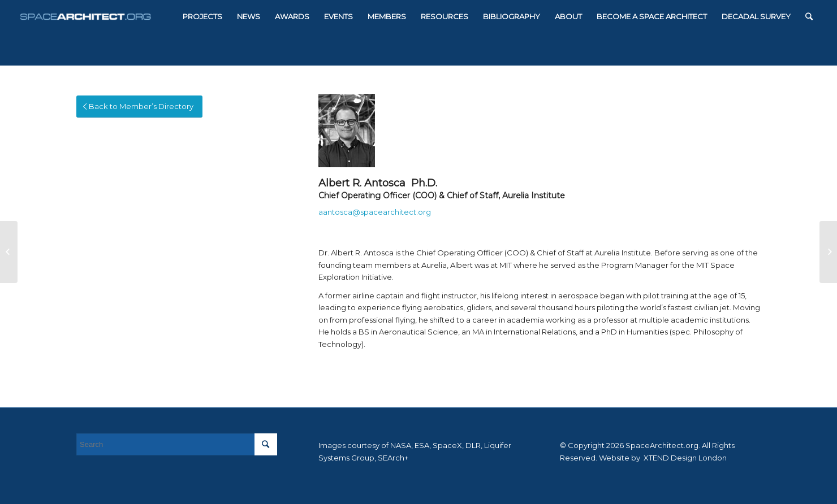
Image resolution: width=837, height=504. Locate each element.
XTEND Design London (684, 458)
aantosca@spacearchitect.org (375, 212)
